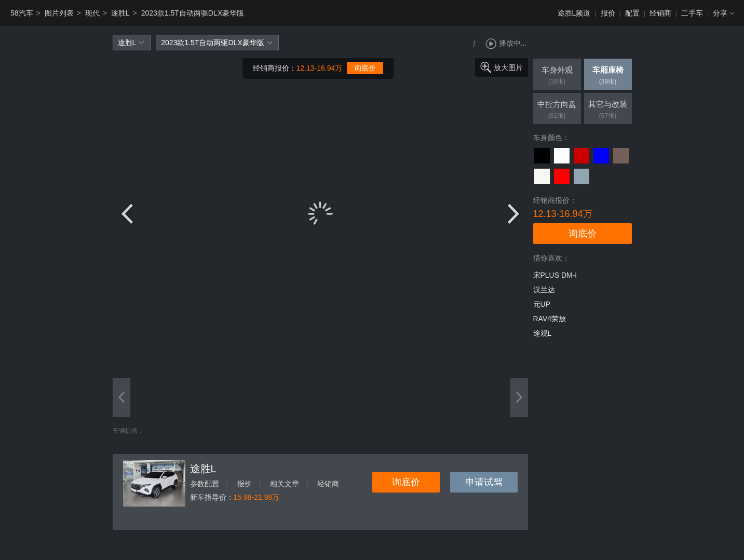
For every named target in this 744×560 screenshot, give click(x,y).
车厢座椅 (608, 76)
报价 (608, 13)
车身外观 (557, 76)
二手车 (692, 13)
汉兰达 (544, 290)
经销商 (660, 13)
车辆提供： (128, 431)
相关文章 (285, 484)
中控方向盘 (557, 111)
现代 (92, 13)
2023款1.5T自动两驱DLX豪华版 (193, 13)
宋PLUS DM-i (555, 275)
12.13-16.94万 (320, 68)
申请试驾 (484, 482)
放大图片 (508, 67)
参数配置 (205, 484)
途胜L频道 (574, 13)
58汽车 (22, 13)
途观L (543, 333)
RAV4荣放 (550, 319)
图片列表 (59, 13)
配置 (632, 13)
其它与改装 (608, 111)
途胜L (120, 13)
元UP (542, 304)
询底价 (365, 68)
